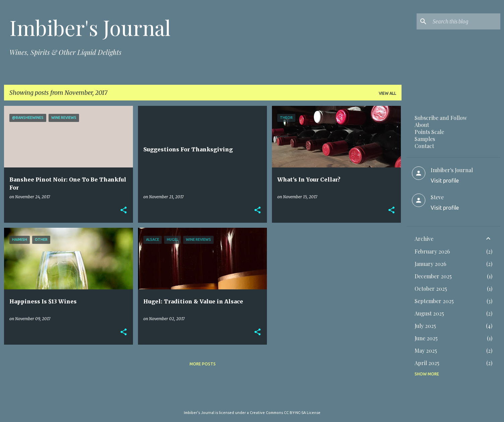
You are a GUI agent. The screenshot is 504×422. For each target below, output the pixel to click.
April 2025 (427, 363)
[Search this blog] (465, 21)
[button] (124, 210)
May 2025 (426, 350)
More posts (203, 364)
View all (387, 93)
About (422, 125)
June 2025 (426, 338)
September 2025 (434, 301)
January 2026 (430, 264)
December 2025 (433, 276)
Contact (424, 146)
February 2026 (432, 251)
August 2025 (429, 313)
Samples (425, 139)
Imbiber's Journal (90, 27)
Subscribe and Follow (441, 118)
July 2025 (425, 326)
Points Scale (429, 132)
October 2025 (431, 289)
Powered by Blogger (252, 399)
